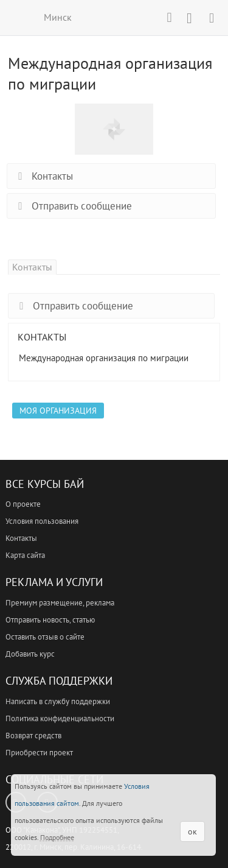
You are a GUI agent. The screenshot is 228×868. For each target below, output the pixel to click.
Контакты (43, 176)
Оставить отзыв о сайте (45, 637)
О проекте (23, 504)
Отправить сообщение (73, 206)
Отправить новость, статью (50, 620)
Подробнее (57, 837)
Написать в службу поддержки (58, 701)
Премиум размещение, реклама (60, 603)
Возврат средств (33, 736)
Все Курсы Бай (45, 484)
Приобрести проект (39, 753)
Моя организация (58, 411)
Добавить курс (30, 654)
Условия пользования (42, 521)
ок (192, 831)
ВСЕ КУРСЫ (17, 17)
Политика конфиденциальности (60, 718)
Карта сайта (25, 555)
